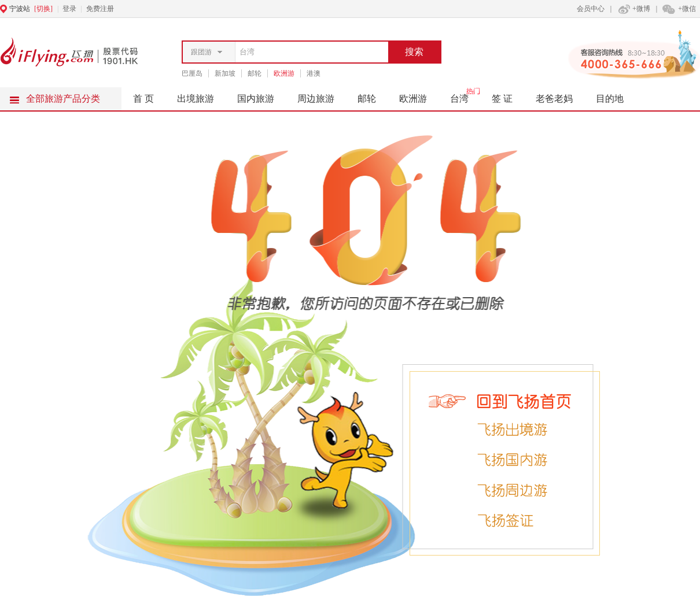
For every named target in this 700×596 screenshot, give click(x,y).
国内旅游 (261, 95)
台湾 (465, 95)
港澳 (314, 73)
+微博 (633, 9)
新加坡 (225, 73)
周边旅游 (322, 95)
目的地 (610, 99)
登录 (69, 9)
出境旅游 (201, 95)
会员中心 (591, 9)
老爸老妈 (554, 99)
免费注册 (100, 9)
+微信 (679, 9)
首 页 (143, 99)
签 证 (502, 99)
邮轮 (255, 73)
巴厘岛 (192, 73)
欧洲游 (284, 73)
